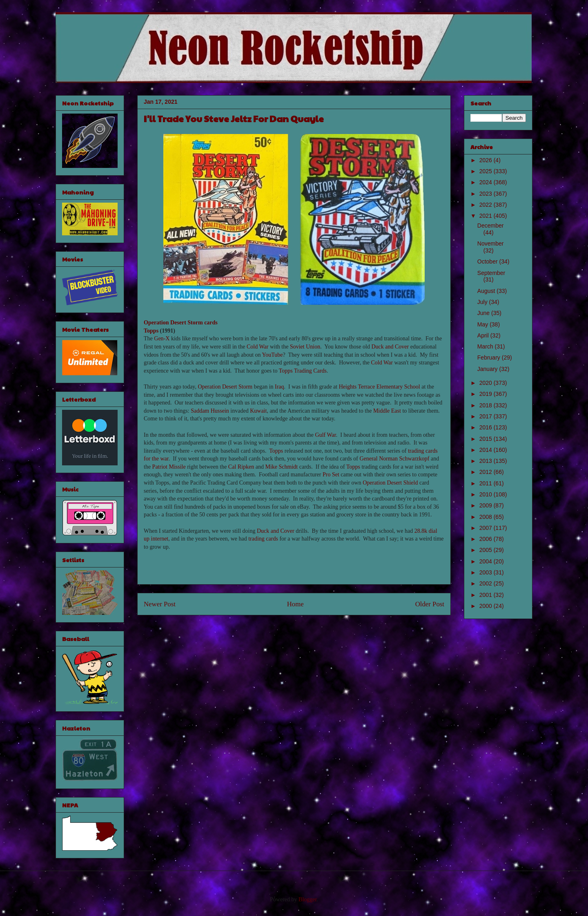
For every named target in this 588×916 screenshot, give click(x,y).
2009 (487, 505)
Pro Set (331, 475)
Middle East (387, 411)
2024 (487, 182)
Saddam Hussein (210, 411)
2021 (487, 216)
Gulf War (326, 435)
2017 (487, 416)
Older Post (430, 604)
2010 (487, 494)
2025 (487, 171)
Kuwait (258, 411)
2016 (487, 427)
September (491, 273)
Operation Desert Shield (390, 483)
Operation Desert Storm (225, 387)
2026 (487, 160)
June (484, 313)
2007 (487, 528)
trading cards (263, 539)
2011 (487, 483)
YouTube (273, 355)
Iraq (280, 387)
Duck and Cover (390, 347)
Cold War (257, 347)
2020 (487, 383)
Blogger (307, 899)
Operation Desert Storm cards (181, 323)
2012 (487, 472)
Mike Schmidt (281, 467)
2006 (487, 539)
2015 (487, 439)
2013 (487, 461)
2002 (487, 583)
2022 (487, 205)
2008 (487, 517)
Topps (151, 331)
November (491, 244)
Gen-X (162, 338)
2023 (487, 194)
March (486, 346)
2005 (487, 550)
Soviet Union (305, 347)
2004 (487, 561)
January (488, 369)
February (490, 357)
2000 (487, 606)
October (488, 261)
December (491, 226)
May (483, 324)
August (487, 291)
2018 (487, 405)
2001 (487, 595)
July (483, 302)
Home (295, 604)
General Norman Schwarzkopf (394, 459)
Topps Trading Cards (303, 371)
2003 (487, 572)
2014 (487, 450)
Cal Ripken (241, 467)
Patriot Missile (169, 467)
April (484, 335)
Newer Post (160, 604)
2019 (487, 394)
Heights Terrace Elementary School (380, 387)
